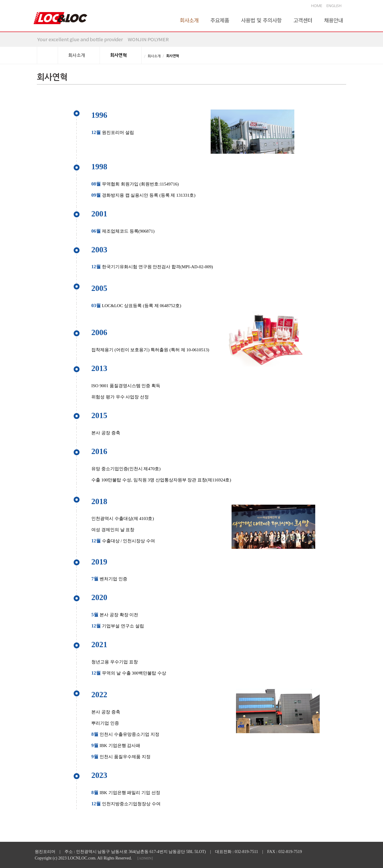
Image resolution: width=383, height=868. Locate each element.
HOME (317, 6)
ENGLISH (334, 6)
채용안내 (334, 20)
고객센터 (303, 20)
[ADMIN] (145, 858)
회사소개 (189, 20)
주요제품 (220, 20)
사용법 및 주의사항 (261, 20)
